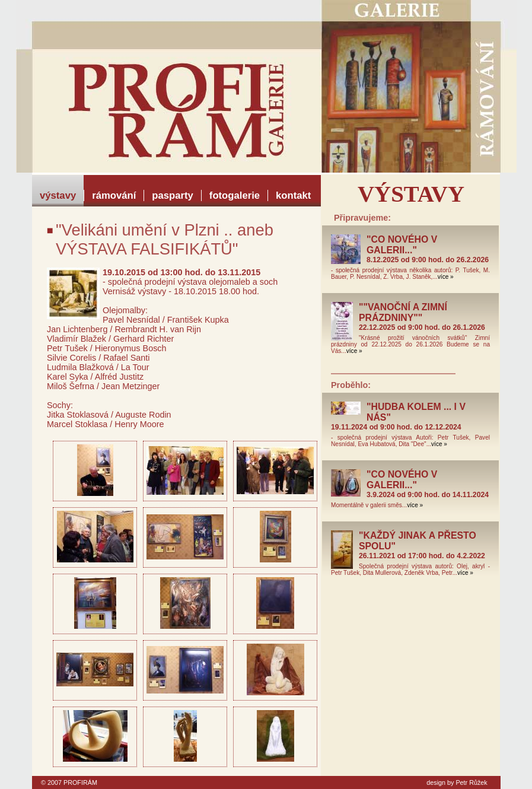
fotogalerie (235, 195)
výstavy (58, 195)
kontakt (293, 195)
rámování (114, 195)
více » (446, 277)
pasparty (173, 195)
